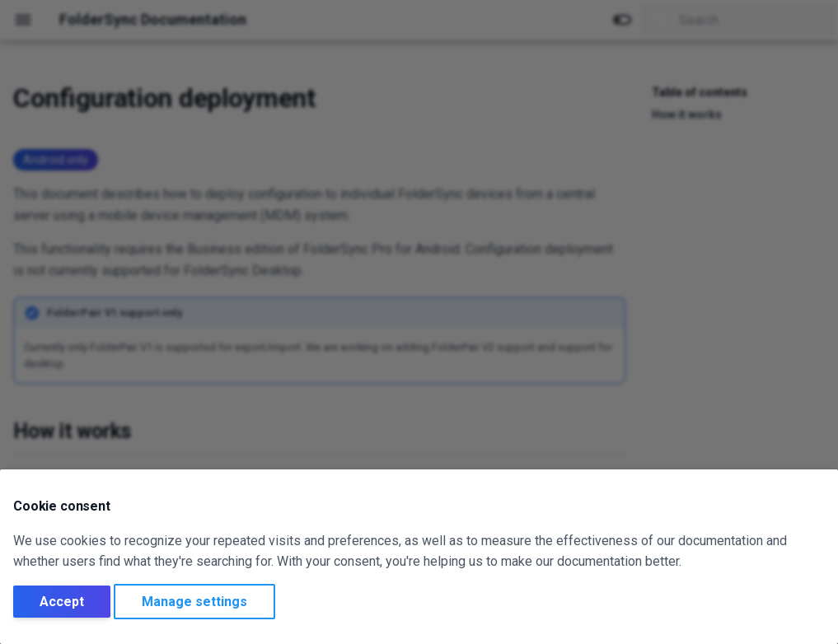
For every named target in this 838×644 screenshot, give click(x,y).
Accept (62, 602)
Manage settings (194, 602)
